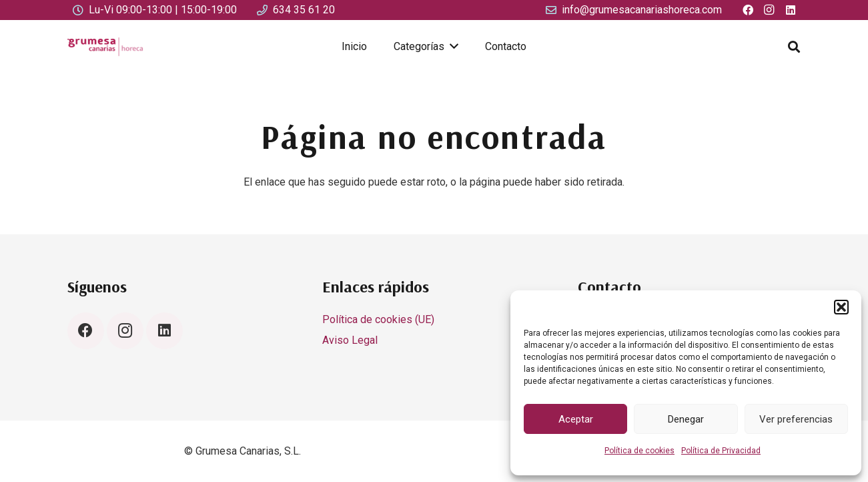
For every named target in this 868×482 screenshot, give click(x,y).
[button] (841, 307)
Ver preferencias (796, 419)
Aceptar (576, 419)
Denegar (686, 419)
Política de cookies (639, 451)
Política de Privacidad (721, 451)
